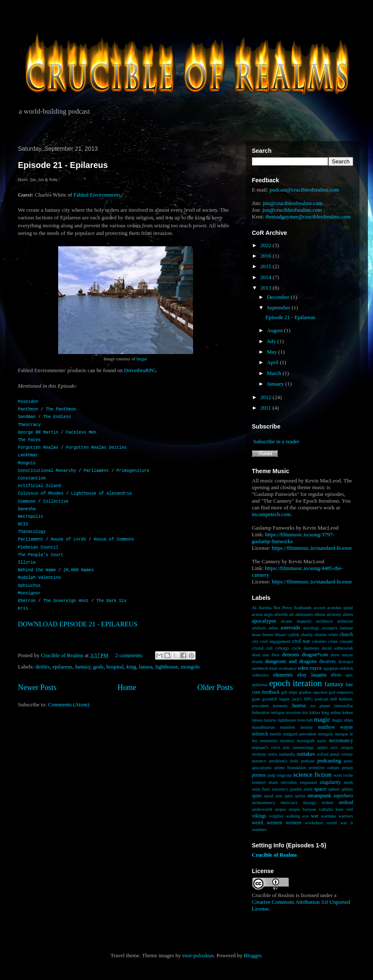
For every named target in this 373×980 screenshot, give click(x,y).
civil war (301, 641)
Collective (56, 502)
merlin (275, 734)
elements (283, 675)
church (346, 635)
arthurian (345, 621)
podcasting (329, 760)
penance (259, 761)
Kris (23, 609)
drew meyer (342, 655)
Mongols (27, 463)
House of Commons (114, 539)
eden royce (310, 668)
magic (322, 719)
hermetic (281, 706)
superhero (343, 796)
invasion (293, 712)
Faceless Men (81, 433)
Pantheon (28, 409)
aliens (348, 614)
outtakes (306, 754)
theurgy (310, 803)
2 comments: (130, 655)
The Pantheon (61, 409)
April (273, 362)
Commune (27, 502)
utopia (280, 809)
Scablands (303, 608)
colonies (319, 641)
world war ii (340, 823)
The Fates (30, 440)
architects (325, 621)
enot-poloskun (198, 955)
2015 (267, 266)
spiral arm (273, 796)
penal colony (342, 754)
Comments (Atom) (69, 704)
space (320, 789)
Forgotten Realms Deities (97, 448)
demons (290, 654)
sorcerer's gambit (287, 789)
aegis (268, 614)
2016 (267, 256)
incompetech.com (271, 514)
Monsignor (30, 593)
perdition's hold (283, 761)
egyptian (331, 668)
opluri (322, 747)
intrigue (278, 712)
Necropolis (31, 517)
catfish (293, 635)
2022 (267, 245)
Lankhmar (28, 455)
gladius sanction (313, 692)
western (293, 823)
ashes (273, 628)
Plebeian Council (38, 547)
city (255, 641)
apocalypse (264, 621)
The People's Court (41, 555)
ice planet (320, 706)
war (315, 816)
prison (348, 768)
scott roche (343, 775)
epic (349, 675)
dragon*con (315, 654)
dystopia (345, 662)
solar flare (261, 789)
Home (127, 687)
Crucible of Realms (275, 855)
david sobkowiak (337, 648)
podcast (308, 761)
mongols (190, 667)
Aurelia (265, 608)
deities (43, 667)
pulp (271, 775)
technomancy (264, 803)
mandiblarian (264, 727)
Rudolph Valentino (40, 578)
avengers (330, 628)
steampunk (319, 795)
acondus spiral (340, 608)
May (272, 352)
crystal (258, 648)
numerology (303, 747)
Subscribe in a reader (276, 441)
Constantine (32, 478)
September (279, 308)
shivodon (289, 782)
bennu (268, 635)
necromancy (341, 741)
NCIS (23, 524)
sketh (349, 782)
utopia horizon (302, 809)
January (276, 384)
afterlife (281, 614)
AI (254, 608)
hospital (115, 667)
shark (273, 782)
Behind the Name (37, 570)
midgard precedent (299, 734)
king (131, 667)
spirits (300, 796)
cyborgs (282, 648)
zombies (259, 830)
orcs (334, 747)
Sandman (27, 417)
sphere (334, 789)
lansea (145, 667)
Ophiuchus (30, 586)
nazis (322, 741)
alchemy (334, 614)
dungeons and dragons (291, 661)
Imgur (142, 359)
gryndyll (270, 699)
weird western (267, 823)
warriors (346, 816)
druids (258, 662)
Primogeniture (133, 471)
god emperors (341, 692)
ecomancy (288, 668)
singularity (330, 782)
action (257, 614)
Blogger (252, 955)
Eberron (27, 601)
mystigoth (306, 741)
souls (308, 789)
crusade (346, 641)
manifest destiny (296, 727)
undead (346, 803)
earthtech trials (265, 668)
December (279, 297)
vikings (259, 816)
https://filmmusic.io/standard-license (312, 548)
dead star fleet (266, 655)
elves (336, 675)
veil (350, 809)
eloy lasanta (312, 675)
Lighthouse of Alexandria (102, 494)
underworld (262, 809)
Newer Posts (37, 687)
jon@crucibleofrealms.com (292, 210)
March (275, 373)
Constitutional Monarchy (47, 471)
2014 (267, 277)
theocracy (289, 803)
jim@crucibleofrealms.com (292, 203)
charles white (326, 635)
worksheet (314, 823)
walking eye (297, 816)
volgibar (276, 816)
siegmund (308, 782)
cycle (296, 648)
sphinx (347, 789)
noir (286, 747)
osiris (272, 754)
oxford (323, 754)
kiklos (315, 712)
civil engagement (275, 641)
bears (257, 635)
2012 (267, 397)
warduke (328, 816)
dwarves (327, 662)
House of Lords (69, 539)
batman (347, 628)
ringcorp (284, 775)
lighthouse (166, 667)
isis (305, 712)
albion (320, 614)
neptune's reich (266, 747)
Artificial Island (40, 486)
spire (289, 796)
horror (299, 705)
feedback (271, 692)
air (291, 614)
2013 (267, 288)
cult (269, 648)
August (275, 330)
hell (334, 699)
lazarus (270, 720)
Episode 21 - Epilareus (63, 165)
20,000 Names (79, 570)
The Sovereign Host (66, 601)
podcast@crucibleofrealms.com (305, 190)
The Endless (57, 417)
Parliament (97, 471)
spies (257, 796)
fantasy (83, 667)
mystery (287, 741)
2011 (267, 408)
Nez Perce (283, 608)
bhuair (280, 635)
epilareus (62, 667)
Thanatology (32, 532)
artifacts (259, 628)
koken (348, 712)
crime (333, 641)
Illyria (27, 563)
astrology (311, 628)
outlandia (287, 754)
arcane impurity (296, 621)
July (272, 341)
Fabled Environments (97, 195)
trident (328, 803)
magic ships (343, 720)
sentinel (259, 782)
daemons (311, 648)
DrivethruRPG (140, 370)
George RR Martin (38, 433)
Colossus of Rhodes (41, 494)
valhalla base (331, 809)
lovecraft (305, 720)
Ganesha (27, 509)
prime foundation (290, 768)
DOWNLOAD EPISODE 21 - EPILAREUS (78, 624)
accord (319, 608)
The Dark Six (112, 601)
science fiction (312, 774)
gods (98, 667)
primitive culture (324, 768)
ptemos (259, 775)
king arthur (331, 712)
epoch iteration (296, 683)
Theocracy (30, 425)
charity (307, 635)
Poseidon (28, 402)
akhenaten (304, 614)
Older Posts (215, 687)
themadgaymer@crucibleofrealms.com (308, 217)
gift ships (289, 692)
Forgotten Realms (38, 448)
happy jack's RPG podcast (304, 699)
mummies (269, 741)
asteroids (290, 627)
